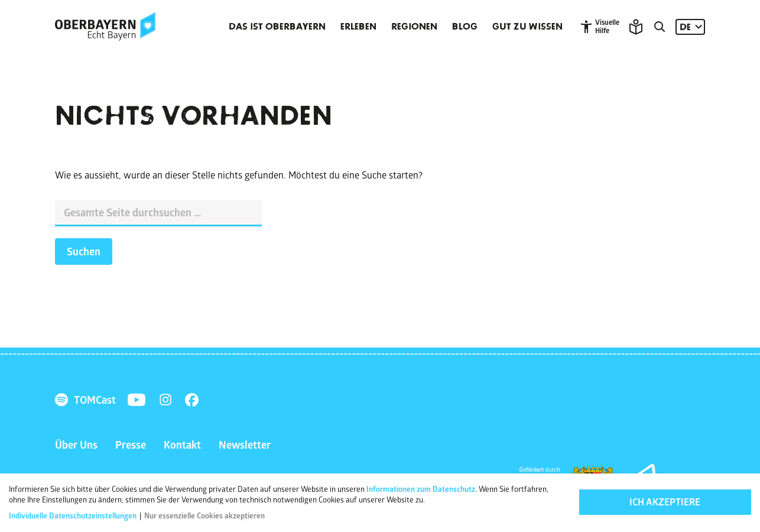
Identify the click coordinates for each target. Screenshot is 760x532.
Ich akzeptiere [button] (665, 502)
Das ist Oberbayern (277, 27)
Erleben (358, 27)
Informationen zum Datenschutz (421, 489)
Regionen (414, 27)
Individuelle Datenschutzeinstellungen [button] (74, 515)
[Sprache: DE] (690, 27)
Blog (465, 27)
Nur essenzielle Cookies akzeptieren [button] (204, 515)
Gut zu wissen (527, 27)
